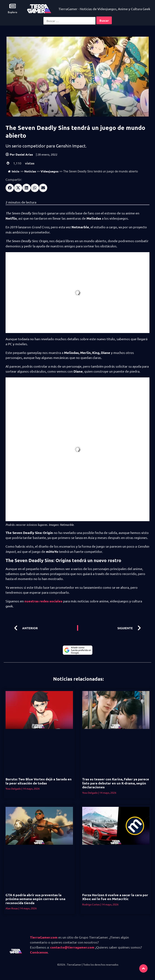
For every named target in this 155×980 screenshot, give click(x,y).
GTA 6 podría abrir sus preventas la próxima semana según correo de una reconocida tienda (35, 899)
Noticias (30, 171)
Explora (12, 12)
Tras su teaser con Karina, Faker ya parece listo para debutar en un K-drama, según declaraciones (116, 783)
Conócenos (39, 952)
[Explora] (12, 6)
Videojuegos (50, 171)
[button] (10, 188)
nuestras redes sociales (43, 601)
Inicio (14, 171)
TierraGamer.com (44, 937)
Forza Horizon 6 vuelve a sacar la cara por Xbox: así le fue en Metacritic (115, 897)
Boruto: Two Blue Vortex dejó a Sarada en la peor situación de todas (39, 781)
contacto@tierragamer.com (72, 947)
